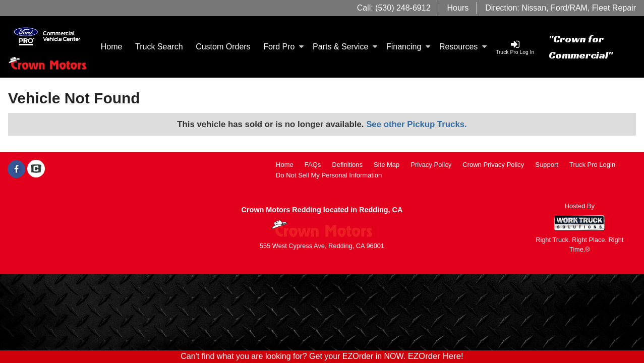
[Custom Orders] (223, 47)
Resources (463, 47)
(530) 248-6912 (403, 8)
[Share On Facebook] (16, 169)
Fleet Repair (614, 8)
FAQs (313, 165)
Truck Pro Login (592, 165)
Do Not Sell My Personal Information (329, 175)
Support (547, 165)
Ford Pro (283, 47)
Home (112, 47)
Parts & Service (345, 47)
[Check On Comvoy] (36, 169)
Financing (408, 47)
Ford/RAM (569, 8)
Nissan (534, 8)
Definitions (347, 165)
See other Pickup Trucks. (417, 124)
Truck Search (159, 47)
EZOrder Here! (436, 356)
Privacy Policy (431, 165)
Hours (458, 8)
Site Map (387, 165)
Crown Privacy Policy (493, 165)
